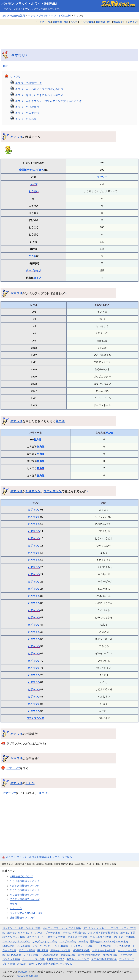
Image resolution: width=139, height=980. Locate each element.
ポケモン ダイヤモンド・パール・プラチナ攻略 (34, 933)
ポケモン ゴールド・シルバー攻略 (21, 928)
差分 (109, 22)
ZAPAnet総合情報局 (14, 16)
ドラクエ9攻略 (27, 950)
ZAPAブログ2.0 (56, 959)
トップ (41, 22)
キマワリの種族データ (29, 83)
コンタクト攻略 (11, 959)
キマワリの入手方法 (27, 113)
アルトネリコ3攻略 (124, 937)
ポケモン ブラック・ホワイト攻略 (62, 928)
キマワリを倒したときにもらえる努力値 (39, 95)
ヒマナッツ (13, 768)
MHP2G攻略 (14, 955)
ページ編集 (88, 22)
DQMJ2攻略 (24, 946)
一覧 (48, 22)
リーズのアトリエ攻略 (45, 942)
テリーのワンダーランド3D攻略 (50, 946)
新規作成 (100, 22)
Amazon (22, 964)
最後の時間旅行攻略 (89, 955)
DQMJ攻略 (8, 946)
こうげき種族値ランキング (24, 881)
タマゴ (30, 270)
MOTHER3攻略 (81, 950)
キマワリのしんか (26, 119)
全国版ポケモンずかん (32, 170)
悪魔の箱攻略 (68, 955)
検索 (66, 22)
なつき (32, 256)
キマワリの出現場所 (27, 107)
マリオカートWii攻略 (104, 950)
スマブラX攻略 (68, 942)
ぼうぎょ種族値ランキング (24, 899)
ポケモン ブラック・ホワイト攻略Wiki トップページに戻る (39, 857)
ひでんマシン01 (36, 718)
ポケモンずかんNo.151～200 (26, 913)
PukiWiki (23, 972)
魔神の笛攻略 (110, 955)
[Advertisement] (69, 34)
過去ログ (118, 22)
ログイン (132, 22)
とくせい (34, 191)
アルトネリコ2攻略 (100, 937)
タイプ (34, 184)
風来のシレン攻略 (60, 950)
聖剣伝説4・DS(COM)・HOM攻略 (109, 942)
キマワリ (18, 55)
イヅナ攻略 (126, 955)
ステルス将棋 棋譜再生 (104, 959)
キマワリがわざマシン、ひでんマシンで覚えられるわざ (49, 101)
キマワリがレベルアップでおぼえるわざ (39, 89)
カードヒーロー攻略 (33, 959)
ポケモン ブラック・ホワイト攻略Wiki (29, 4)
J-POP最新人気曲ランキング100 (54, 964)
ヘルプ (74, 22)
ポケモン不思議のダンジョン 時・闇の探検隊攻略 (90, 933)
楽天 (31, 964)
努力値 (60, 421)
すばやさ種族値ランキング (24, 886)
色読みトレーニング (78, 959)
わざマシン (33, 491)
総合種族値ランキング (22, 918)
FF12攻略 (43, 950)
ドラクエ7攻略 (122, 946)
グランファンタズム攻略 (16, 942)
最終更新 (57, 22)
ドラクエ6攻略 (103, 946)
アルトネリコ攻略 (78, 937)
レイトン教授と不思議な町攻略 (41, 955)
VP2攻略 (83, 942)
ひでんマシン (53, 491)
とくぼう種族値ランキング (24, 895)
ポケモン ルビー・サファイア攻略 (46, 937)
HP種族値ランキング (21, 876)
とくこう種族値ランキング (24, 890)
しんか (30, 783)
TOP (5, 66)
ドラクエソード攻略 (81, 946)
